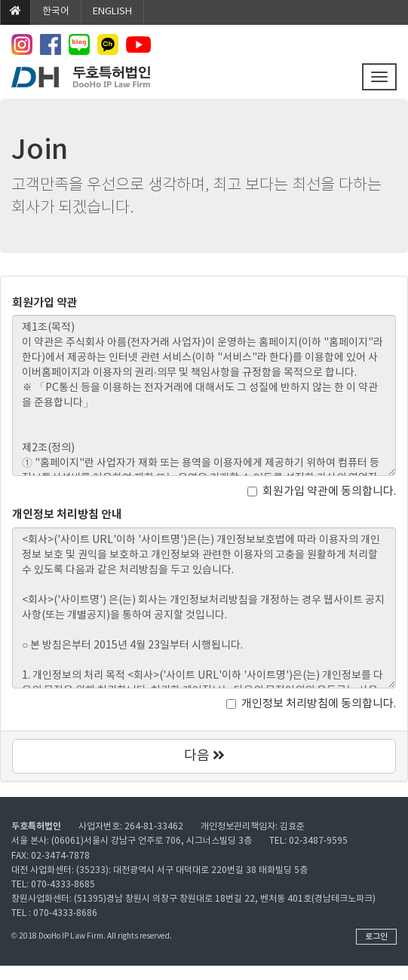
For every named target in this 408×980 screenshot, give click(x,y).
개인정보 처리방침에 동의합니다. (311, 704)
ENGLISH (112, 12)
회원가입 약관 (45, 303)
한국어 (56, 12)
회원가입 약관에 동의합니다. (322, 492)
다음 (204, 756)
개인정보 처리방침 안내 (67, 514)
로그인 (376, 937)
